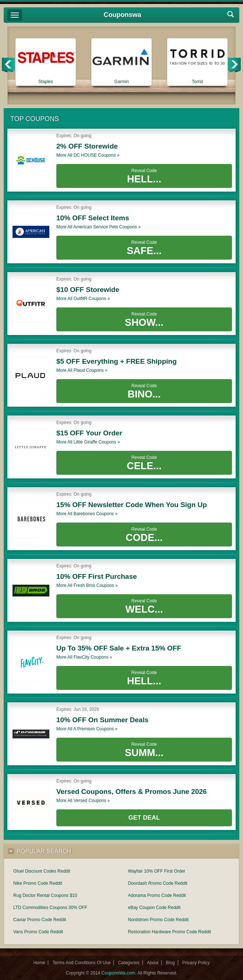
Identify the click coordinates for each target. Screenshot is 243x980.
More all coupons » (88, 155)
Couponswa (123, 15)
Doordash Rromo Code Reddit (158, 883)
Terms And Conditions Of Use (82, 963)
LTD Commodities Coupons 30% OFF (50, 908)
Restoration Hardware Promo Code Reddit (170, 932)
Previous (9, 65)
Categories (128, 963)
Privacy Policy (196, 963)
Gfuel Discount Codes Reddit (42, 871)
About (153, 963)
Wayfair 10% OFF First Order (157, 871)
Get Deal (144, 818)
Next (235, 65)
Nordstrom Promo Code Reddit (159, 920)
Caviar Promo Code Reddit (40, 920)
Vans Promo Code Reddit (38, 932)
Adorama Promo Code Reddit (157, 895)
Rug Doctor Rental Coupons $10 (45, 895)
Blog (170, 963)
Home (39, 963)
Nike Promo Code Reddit (38, 883)
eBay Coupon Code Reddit (154, 908)
